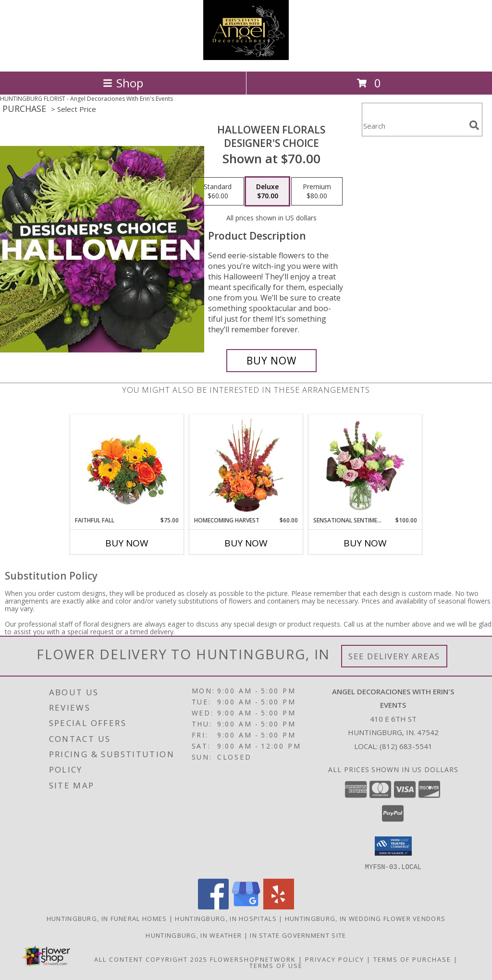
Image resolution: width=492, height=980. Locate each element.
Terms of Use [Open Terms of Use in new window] (276, 965)
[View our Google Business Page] (246, 906)
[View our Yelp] (279, 906)
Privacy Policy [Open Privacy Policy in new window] (335, 959)
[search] (474, 125)
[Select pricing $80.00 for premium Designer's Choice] (317, 192)
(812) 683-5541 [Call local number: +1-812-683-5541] (406, 746)
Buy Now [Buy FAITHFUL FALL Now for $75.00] (127, 543)
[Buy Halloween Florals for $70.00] (271, 361)
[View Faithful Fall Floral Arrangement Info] (127, 466)
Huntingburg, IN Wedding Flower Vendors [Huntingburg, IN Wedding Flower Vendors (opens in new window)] (365, 918)
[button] (393, 846)
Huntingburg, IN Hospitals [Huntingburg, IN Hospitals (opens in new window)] (226, 918)
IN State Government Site (298, 935)
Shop (123, 83)
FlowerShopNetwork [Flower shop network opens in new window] (253, 959)
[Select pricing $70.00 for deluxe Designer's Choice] (267, 192)
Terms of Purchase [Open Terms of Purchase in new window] (412, 959)
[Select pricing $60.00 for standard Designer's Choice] (218, 192)
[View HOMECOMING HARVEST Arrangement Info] (246, 465)
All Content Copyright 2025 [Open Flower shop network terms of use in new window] (151, 959)
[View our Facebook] (213, 906)
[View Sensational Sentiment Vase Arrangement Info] (365, 465)
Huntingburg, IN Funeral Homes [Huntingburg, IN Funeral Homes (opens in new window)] (107, 918)
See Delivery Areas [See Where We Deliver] (394, 656)
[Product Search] (414, 126)
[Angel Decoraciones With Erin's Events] (246, 57)
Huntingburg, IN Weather (194, 935)
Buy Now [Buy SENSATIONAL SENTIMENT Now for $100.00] (365, 543)
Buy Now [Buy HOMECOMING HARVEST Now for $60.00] (246, 543)
